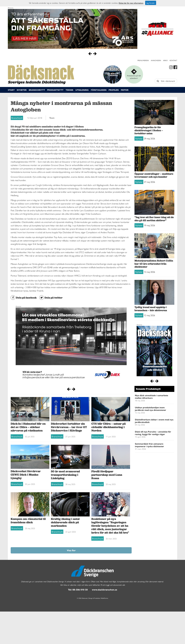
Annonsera (156, 60)
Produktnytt (55, 90)
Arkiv (165, 60)
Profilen (114, 90)
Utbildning (82, 90)
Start (11, 90)
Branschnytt (37, 90)
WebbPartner (104, 598)
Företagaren (99, 90)
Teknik (69, 90)
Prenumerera (143, 60)
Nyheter (22, 90)
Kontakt (173, 60)
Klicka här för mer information (131, 3)
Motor (125, 90)
